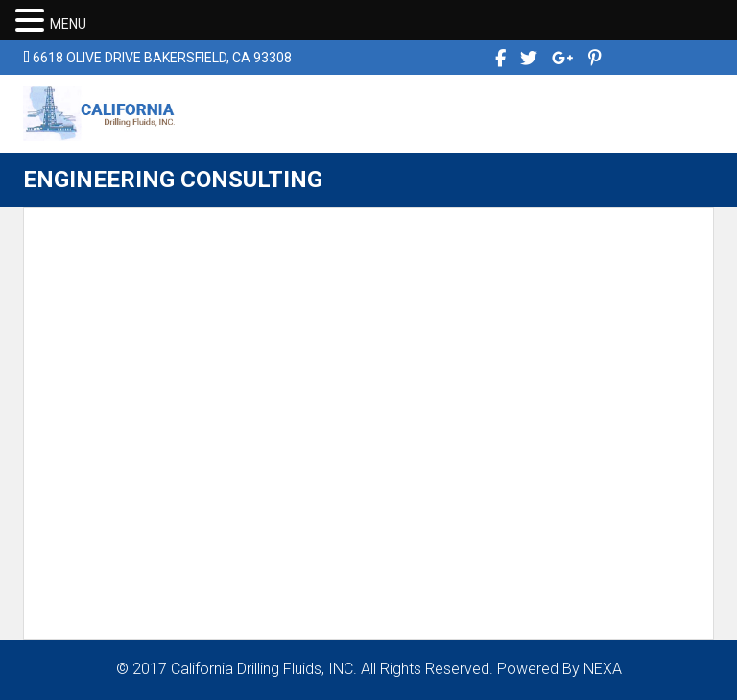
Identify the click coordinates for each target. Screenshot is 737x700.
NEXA (603, 669)
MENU (68, 24)
